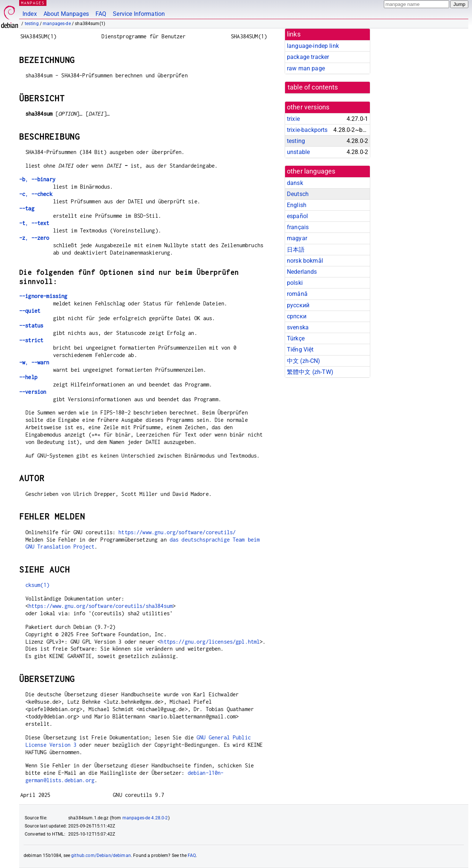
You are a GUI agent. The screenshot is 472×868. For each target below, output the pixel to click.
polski (295, 283)
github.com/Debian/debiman (101, 855)
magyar (297, 238)
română (297, 294)
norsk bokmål (305, 261)
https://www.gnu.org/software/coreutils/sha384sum (100, 606)
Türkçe (296, 338)
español (297, 216)
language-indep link (313, 46)
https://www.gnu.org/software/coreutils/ (177, 532)
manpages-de (57, 24)
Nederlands (302, 272)
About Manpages (66, 14)
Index (30, 14)
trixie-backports (307, 130)
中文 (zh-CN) (304, 361)
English (297, 205)
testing (32, 24)
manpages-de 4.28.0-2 (145, 818)
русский (298, 305)
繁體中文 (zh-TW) (310, 372)
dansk (295, 183)
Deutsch (298, 194)
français (298, 227)
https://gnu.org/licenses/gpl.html (210, 642)
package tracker (308, 57)
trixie (293, 119)
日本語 (296, 250)
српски (297, 316)
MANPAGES (33, 3)
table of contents (313, 87)
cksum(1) (37, 585)
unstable (298, 152)
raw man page (306, 68)
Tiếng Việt (300, 349)
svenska (298, 327)
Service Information (139, 14)
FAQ (101, 14)
